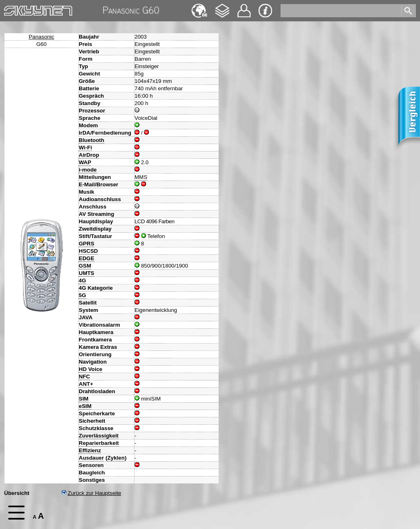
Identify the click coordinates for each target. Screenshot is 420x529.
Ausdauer (91, 458)
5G (82, 295)
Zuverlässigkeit (99, 436)
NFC (84, 377)
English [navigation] (199, 7)
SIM (84, 399)
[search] (340, 11)
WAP (85, 162)
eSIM (85, 406)
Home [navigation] (11, 9)
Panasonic (41, 37)
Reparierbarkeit (99, 443)
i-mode (88, 170)
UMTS (87, 273)
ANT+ (86, 384)
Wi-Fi (85, 148)
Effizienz (90, 450)
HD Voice (91, 369)
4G (82, 281)
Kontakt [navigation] (244, 7)
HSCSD (88, 251)
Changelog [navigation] (222, 7)
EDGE (87, 258)
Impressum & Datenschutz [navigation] (265, 11)
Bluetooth (91, 140)
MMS (141, 177)
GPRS (87, 244)
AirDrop (89, 155)
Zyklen (116, 458)
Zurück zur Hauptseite (91, 493)
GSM (85, 266)
